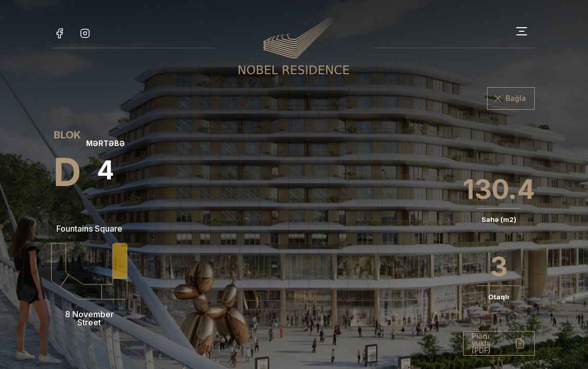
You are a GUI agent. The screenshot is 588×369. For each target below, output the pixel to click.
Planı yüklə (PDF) (481, 343)
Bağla (516, 98)
